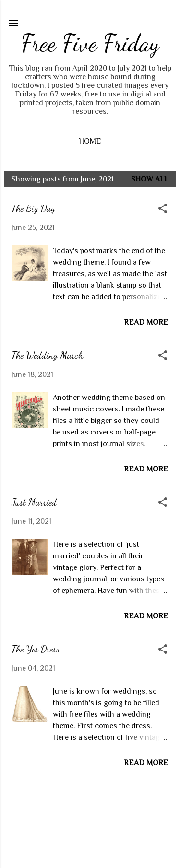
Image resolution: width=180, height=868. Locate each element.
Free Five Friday (90, 43)
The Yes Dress (36, 649)
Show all (150, 179)
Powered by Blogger (90, 843)
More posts (90, 802)
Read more (146, 322)
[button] (163, 209)
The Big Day (33, 208)
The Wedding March (47, 355)
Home (90, 141)
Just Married (34, 502)
